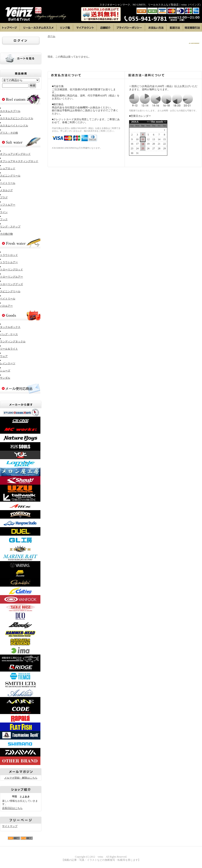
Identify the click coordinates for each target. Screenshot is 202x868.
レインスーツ (8, 363)
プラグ (4, 198)
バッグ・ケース (9, 334)
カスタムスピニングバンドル (17, 118)
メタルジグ (6, 190)
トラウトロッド (9, 255)
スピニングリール (10, 176)
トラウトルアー (9, 262)
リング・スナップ (10, 227)
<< (149, 122)
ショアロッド (8, 168)
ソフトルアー (8, 205)
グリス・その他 (9, 133)
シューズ (5, 371)
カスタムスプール (10, 111)
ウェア (4, 356)
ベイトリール (8, 183)
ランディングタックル (13, 342)
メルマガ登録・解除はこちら (21, 778)
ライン (4, 212)
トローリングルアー (11, 277)
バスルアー (6, 306)
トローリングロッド (11, 270)
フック (4, 219)
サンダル (5, 378)
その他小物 (6, 234)
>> (165, 122)
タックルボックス (10, 327)
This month (157, 122)
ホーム (51, 36)
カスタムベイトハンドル (14, 126)
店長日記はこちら (12, 808)
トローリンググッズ (11, 284)
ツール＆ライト (9, 349)
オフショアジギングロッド (15, 154)
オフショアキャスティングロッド (19, 161)
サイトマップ (10, 826)
